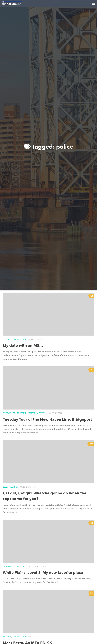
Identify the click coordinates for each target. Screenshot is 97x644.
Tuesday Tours (37, 413)
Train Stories (20, 340)
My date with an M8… (23, 346)
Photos (7, 340)
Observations (10, 567)
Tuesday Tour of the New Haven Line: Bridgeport (47, 420)
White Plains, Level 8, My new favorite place (43, 573)
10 (91, 444)
